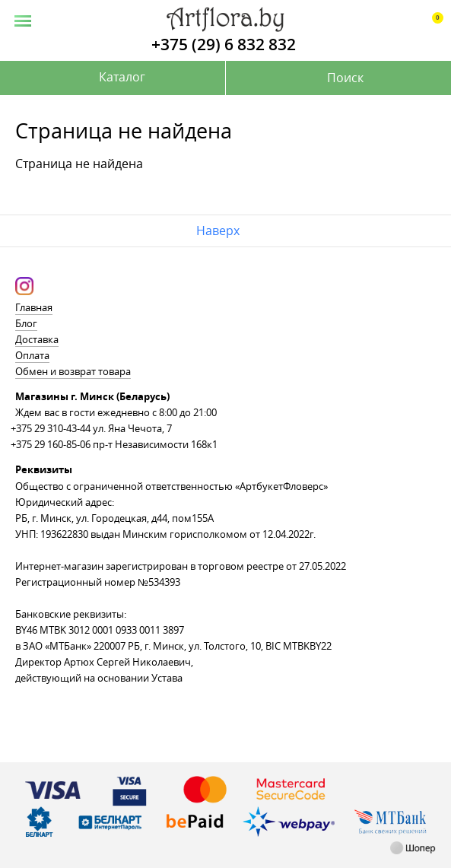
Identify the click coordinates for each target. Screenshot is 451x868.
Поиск (345, 78)
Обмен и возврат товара (73, 371)
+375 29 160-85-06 (51, 444)
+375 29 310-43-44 (51, 428)
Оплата (32, 355)
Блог (26, 323)
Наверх (218, 231)
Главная (34, 307)
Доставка (37, 339)
